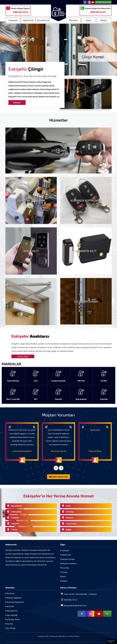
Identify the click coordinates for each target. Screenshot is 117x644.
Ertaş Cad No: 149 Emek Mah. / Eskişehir (79, 594)
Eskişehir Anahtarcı (69, 563)
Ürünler (64, 572)
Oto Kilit (9, 624)
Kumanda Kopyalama (15, 602)
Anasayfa (13, 20)
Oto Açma (10, 593)
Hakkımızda (28, 20)
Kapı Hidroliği (11, 615)
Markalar (73, 20)
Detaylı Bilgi (23, 356)
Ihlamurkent (69, 524)
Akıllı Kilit (10, 606)
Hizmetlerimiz (43, 20)
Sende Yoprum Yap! (59, 477)
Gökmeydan (14, 512)
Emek (66, 506)
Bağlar (66, 530)
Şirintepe (67, 512)
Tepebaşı (12, 518)
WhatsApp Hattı (103, 2)
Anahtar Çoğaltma (13, 598)
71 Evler (12, 530)
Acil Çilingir (11, 628)
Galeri (89, 20)
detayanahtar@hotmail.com (73, 605)
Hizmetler (65, 568)
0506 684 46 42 (20, 12)
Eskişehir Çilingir (68, 559)
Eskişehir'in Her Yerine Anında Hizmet (32, 76)
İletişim (104, 20)
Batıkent (67, 518)
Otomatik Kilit (12, 611)
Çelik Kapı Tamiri (13, 619)
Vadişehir (13, 524)
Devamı (17, 102)
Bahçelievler (14, 506)
